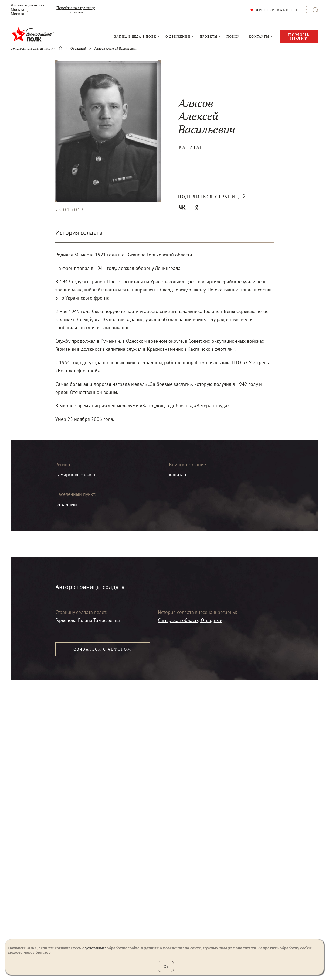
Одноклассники (197, 207)
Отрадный (78, 49)
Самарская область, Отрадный (190, 620)
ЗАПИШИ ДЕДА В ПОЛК (135, 37)
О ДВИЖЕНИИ (178, 37)
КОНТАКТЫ (259, 37)
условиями (95, 948)
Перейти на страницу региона (76, 10)
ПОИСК (233, 37)
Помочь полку (299, 37)
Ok (166, 966)
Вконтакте (182, 207)
